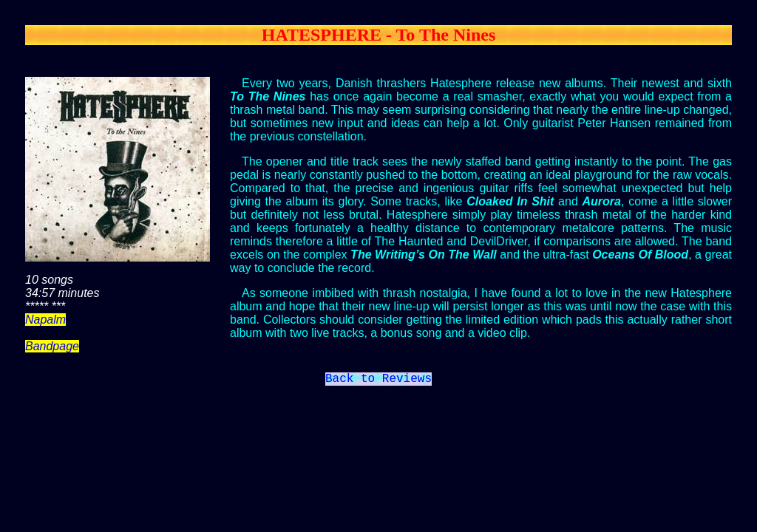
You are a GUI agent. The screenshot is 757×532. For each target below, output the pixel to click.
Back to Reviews (378, 381)
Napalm (45, 320)
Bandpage (52, 346)
